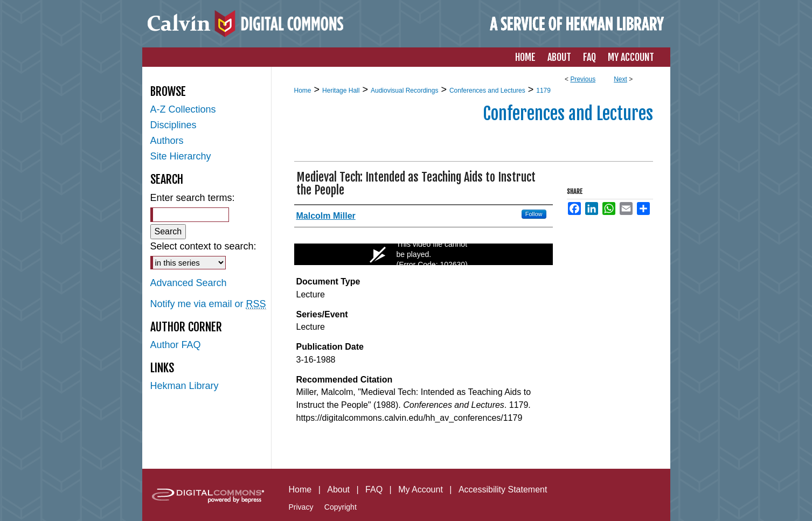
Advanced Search (189, 283)
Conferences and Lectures (487, 91)
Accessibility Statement (503, 489)
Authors (167, 141)
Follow (534, 214)
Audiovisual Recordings (404, 91)
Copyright (341, 507)
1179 (543, 91)
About (338, 489)
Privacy (301, 507)
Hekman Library (185, 386)
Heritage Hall (341, 91)
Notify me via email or (208, 304)
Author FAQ (176, 345)
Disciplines (173, 125)
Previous (583, 79)
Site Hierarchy (181, 156)
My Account (421, 489)
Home (303, 91)
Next (620, 79)
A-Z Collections (183, 109)
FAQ (374, 489)
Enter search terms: (193, 198)
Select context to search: (203, 246)
